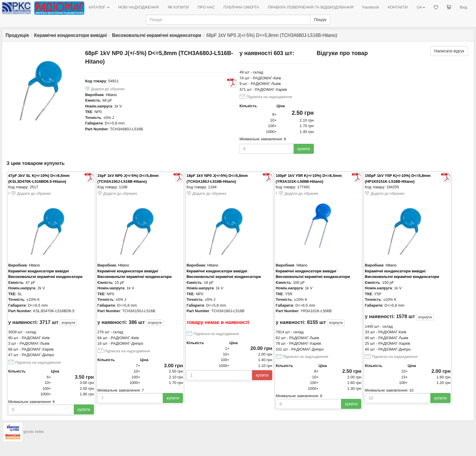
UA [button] (421, 7)
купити (304, 149)
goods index (34, 432)
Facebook (370, 7)
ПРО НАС (206, 7)
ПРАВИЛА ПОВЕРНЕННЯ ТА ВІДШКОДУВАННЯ (311, 7)
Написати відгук (449, 51)
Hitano (112, 95)
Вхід (464, 7)
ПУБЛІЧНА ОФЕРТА (242, 7)
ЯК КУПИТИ (178, 7)
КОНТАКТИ (398, 7)
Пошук (320, 20)
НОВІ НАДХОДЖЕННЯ (138, 7)
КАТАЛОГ (99, 7)
